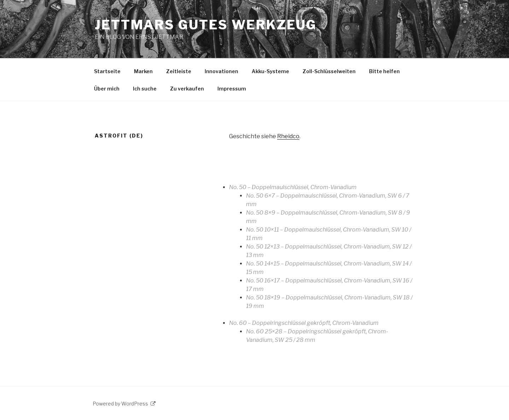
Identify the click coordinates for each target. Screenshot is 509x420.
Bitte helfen (384, 71)
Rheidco (288, 136)
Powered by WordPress (124, 404)
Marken (143, 71)
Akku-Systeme (270, 71)
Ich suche (145, 89)
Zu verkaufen (187, 89)
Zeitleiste (179, 71)
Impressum (232, 89)
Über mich (107, 89)
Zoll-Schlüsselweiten (329, 71)
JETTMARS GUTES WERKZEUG (206, 25)
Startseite (107, 71)
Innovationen (221, 71)
